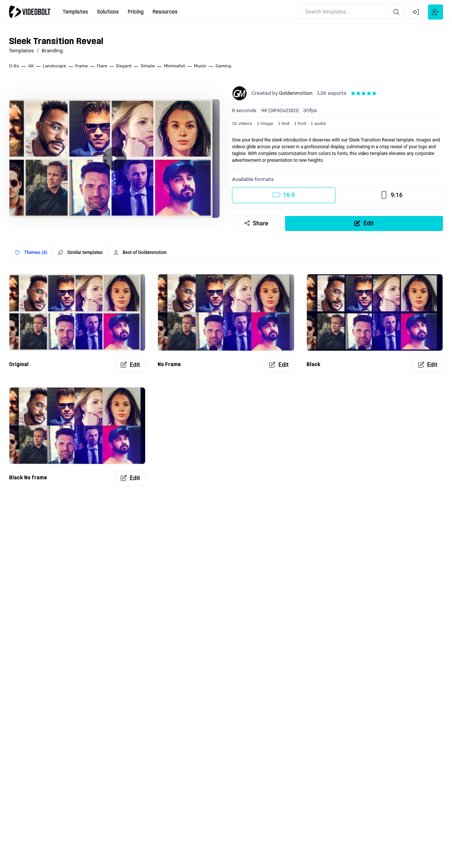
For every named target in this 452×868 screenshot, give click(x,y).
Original (19, 365)
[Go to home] (30, 12)
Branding (52, 51)
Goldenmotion (296, 93)
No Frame (169, 365)
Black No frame (28, 478)
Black (313, 365)
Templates (21, 51)
